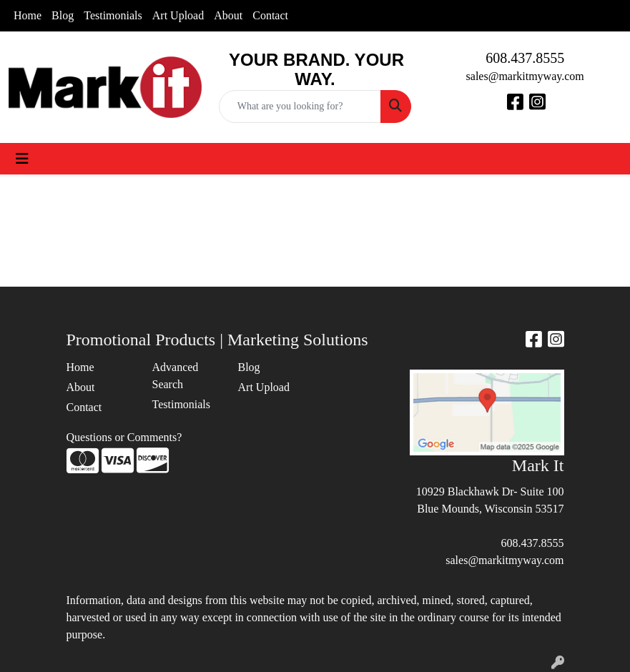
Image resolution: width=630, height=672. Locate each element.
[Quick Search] (300, 107)
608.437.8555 (525, 58)
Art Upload (178, 15)
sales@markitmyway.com (525, 76)
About (228, 15)
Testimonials (113, 15)
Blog (63, 15)
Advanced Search (176, 376)
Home (28, 15)
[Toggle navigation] (22, 159)
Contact (270, 15)
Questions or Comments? (124, 437)
